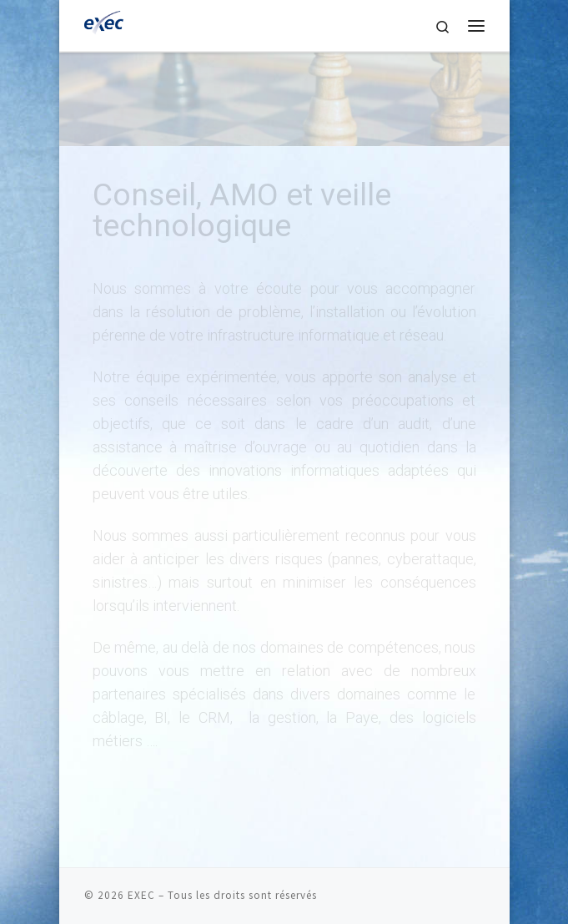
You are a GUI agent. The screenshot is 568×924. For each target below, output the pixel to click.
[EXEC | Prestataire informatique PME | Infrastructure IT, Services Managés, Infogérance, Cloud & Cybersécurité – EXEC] (106, 23)
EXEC (141, 895)
